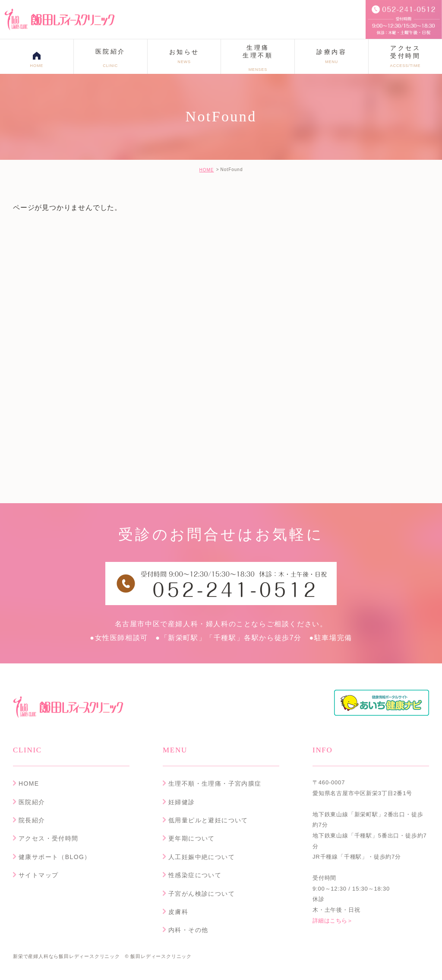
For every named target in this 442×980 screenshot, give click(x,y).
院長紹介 (32, 820)
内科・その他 (188, 930)
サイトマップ (38, 875)
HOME (206, 170)
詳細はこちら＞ (333, 921)
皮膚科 (178, 912)
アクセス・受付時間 (49, 838)
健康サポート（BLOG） (55, 857)
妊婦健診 (182, 802)
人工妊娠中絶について (202, 857)
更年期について (192, 838)
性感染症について (195, 875)
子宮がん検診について (202, 894)
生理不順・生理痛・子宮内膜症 (215, 783)
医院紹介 (32, 802)
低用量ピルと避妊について (208, 820)
